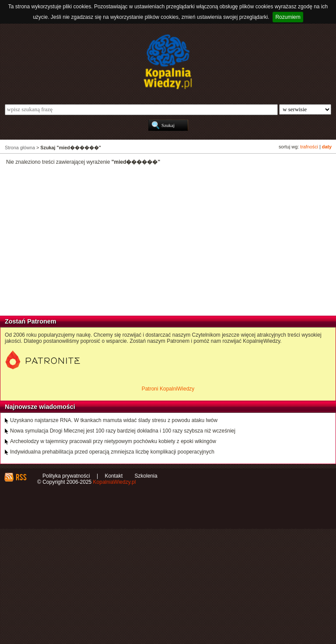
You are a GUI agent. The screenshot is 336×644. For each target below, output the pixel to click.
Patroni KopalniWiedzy (168, 389)
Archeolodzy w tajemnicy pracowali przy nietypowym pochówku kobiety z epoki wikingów (113, 441)
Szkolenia (146, 476)
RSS (21, 477)
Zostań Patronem (31, 321)
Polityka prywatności (66, 476)
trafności (309, 147)
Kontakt (114, 476)
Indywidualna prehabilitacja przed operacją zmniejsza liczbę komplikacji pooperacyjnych (112, 452)
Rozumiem (288, 17)
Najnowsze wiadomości (40, 407)
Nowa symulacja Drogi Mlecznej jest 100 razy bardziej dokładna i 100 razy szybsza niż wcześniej (123, 431)
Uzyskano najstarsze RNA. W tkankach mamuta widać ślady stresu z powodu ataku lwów (114, 420)
